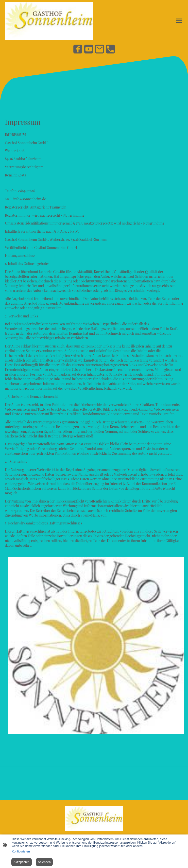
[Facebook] (78, 49)
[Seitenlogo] (49, 21)
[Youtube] (89, 49)
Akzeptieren (22, 862)
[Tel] (110, 49)
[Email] (100, 49)
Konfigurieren (21, 851)
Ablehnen (44, 862)
